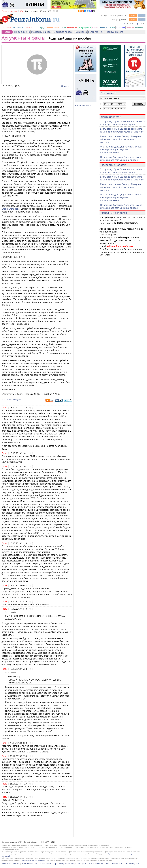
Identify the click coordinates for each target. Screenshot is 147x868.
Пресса (95, 28)
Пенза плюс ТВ (22, 32)
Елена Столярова (11, 209)
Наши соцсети (132, 863)
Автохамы (29, 28)
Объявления (18, 28)
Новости (7, 28)
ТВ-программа (85, 28)
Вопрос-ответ (53, 28)
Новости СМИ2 (83, 106)
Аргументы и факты (23, 38)
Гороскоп (130, 28)
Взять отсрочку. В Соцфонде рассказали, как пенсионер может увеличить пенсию (122, 130)
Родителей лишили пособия (70, 38)
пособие (5, 400)
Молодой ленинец (41, 32)
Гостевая (139, 28)
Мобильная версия (10, 863)
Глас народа (40, 28)
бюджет (17, 400)
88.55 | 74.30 (135, 24)
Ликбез (63, 28)
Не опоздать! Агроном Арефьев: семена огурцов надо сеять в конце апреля (121, 158)
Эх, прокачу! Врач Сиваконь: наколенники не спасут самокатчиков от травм (123, 123)
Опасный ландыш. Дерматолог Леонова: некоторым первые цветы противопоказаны (122, 150)
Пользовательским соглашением (32, 860)
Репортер (93, 32)
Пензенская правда (62, 32)
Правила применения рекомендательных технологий (78, 863)
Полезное (121, 28)
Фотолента (72, 28)
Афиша (112, 28)
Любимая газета (114, 32)
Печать (65, 86)
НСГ (102, 32)
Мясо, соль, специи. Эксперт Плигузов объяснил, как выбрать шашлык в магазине (120, 139)
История (104, 28)
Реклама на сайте (114, 863)
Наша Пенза (80, 32)
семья (11, 400)
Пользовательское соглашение (36, 863)
